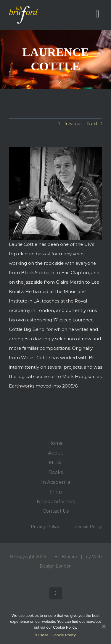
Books (55, 472)
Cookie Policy (88, 527)
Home (55, 443)
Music (56, 463)
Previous (72, 124)
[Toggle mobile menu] (98, 14)
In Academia (56, 482)
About (55, 453)
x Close (42, 635)
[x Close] (104, 626)
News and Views (56, 502)
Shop (56, 492)
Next (92, 124)
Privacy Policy (45, 527)
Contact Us (56, 511)
